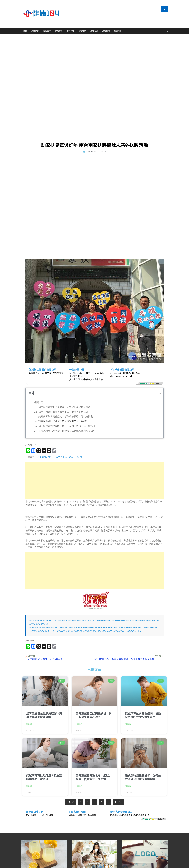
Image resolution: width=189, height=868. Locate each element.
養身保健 (70, 31)
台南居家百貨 (44, 457)
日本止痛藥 (31, 815)
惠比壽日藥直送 (35, 812)
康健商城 (94, 31)
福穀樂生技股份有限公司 (43, 370)
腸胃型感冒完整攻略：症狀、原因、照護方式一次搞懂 (67, 426)
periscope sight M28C (120, 373)
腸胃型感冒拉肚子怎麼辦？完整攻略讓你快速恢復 (64, 407)
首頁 (25, 31)
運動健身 (47, 31)
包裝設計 (92, 815)
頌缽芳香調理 (76, 376)
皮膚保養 (35, 31)
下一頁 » (118, 802)
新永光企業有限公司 (121, 812)
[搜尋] (164, 9)
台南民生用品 (60, 457)
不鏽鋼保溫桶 (128, 815)
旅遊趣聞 (106, 31)
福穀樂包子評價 (36, 373)
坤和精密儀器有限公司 (122, 370)
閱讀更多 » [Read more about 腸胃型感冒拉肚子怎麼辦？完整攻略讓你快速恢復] (30, 724)
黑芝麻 (48, 373)
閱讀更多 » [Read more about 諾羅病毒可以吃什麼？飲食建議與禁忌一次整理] (30, 786)
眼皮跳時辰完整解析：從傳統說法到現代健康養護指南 (67, 431)
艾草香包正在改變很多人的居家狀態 (86, 379)
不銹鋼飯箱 (115, 815)
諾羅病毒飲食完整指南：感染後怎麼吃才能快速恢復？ (67, 417)
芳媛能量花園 (77, 370)
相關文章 (39, 402)
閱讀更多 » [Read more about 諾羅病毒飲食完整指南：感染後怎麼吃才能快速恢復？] (129, 724)
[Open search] (167, 31)
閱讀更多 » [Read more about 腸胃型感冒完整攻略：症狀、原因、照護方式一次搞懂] (79, 786)
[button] (160, 393)
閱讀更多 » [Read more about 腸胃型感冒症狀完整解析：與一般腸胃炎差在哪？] (79, 724)
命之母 (41, 815)
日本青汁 (50, 815)
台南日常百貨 (76, 457)
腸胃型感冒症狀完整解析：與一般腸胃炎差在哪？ (64, 412)
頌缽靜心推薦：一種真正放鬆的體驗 (86, 373)
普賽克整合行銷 (77, 812)
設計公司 (82, 815)
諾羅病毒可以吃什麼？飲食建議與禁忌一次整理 (63, 421)
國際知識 (118, 31)
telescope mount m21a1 (121, 376)
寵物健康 (82, 31)
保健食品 (59, 31)
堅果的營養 (58, 373)
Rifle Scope (137, 373)
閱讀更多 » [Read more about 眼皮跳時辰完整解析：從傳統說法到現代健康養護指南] (129, 786)
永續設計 (72, 815)
